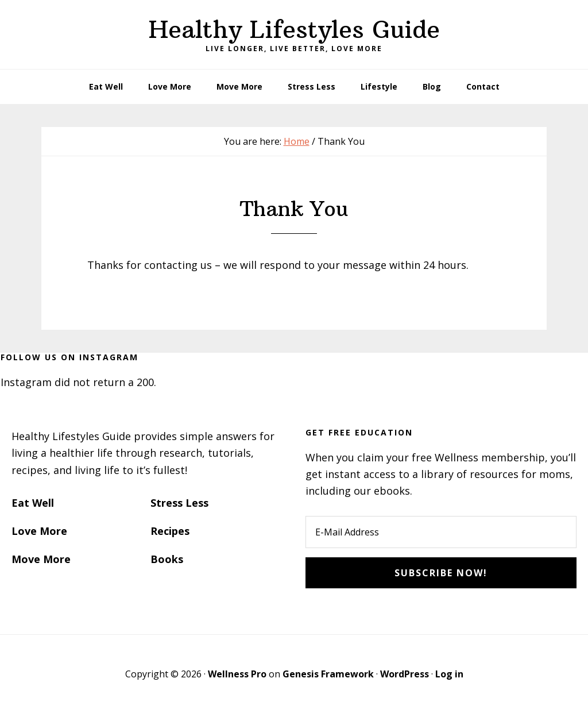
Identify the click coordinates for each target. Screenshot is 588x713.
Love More (39, 531)
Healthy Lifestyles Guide (294, 29)
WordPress (405, 674)
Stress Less (179, 503)
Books (167, 559)
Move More (41, 559)
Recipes (170, 531)
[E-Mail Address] (441, 532)
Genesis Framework (328, 674)
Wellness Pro (237, 674)
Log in (449, 674)
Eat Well (33, 503)
